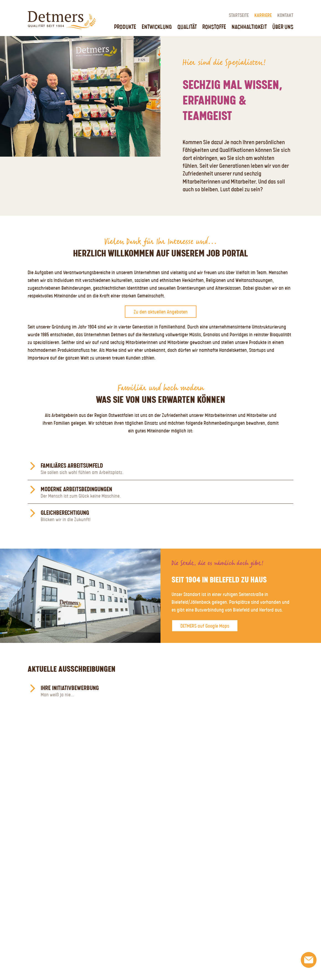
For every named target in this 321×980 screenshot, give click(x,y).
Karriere (263, 16)
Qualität (187, 27)
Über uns (283, 27)
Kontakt (285, 16)
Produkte (125, 27)
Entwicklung (157, 27)
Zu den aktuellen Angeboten (161, 312)
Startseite (239, 16)
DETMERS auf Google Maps (205, 626)
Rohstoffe (214, 27)
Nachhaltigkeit (249, 27)
